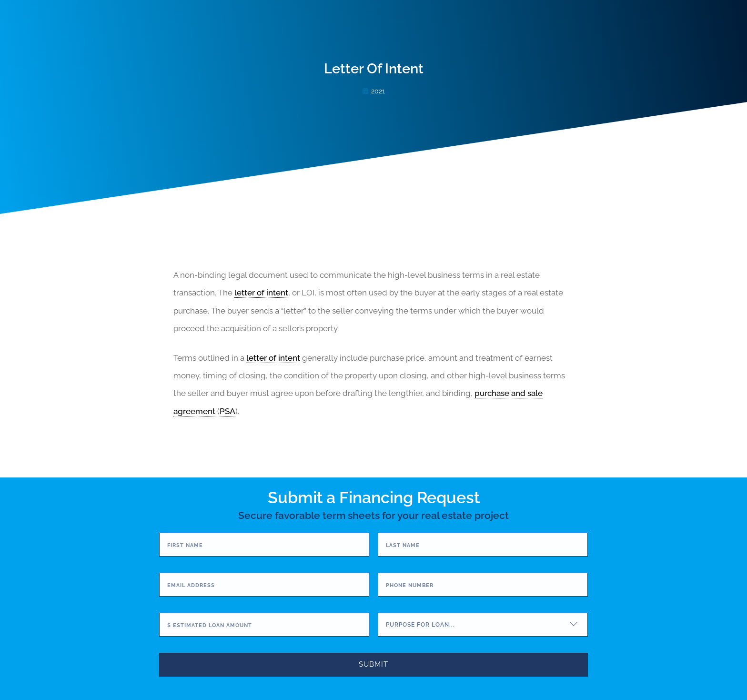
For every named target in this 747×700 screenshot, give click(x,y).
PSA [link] (227, 411)
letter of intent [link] (261, 293)
